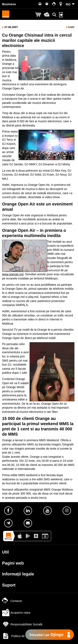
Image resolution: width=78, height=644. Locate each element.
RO (68, 4)
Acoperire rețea (16, 613)
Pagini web (13, 563)
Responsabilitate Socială (22, 624)
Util (5, 552)
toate (70, 27)
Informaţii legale (18, 574)
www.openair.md (13, 274)
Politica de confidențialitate (24, 636)
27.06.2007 (11, 27)
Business (9, 4)
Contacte (12, 601)
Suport (9, 585)
